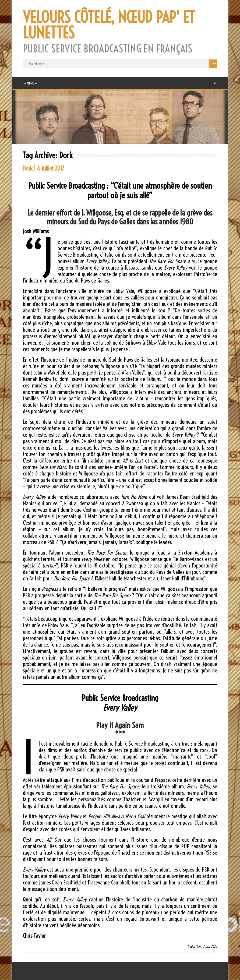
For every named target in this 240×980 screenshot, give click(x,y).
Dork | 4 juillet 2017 (44, 168)
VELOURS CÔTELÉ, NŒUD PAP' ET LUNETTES (109, 25)
